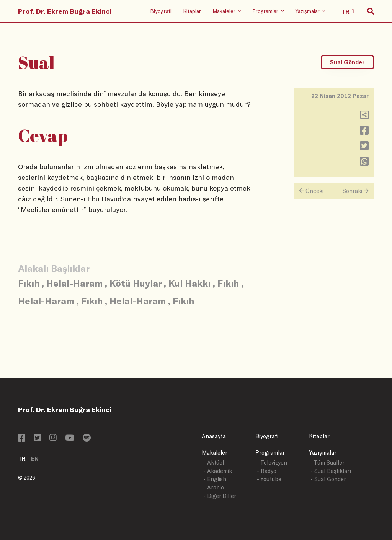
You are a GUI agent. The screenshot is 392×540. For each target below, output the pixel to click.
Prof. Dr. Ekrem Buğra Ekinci (65, 11)
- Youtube (269, 479)
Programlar (270, 453)
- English (215, 479)
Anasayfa (214, 436)
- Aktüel (214, 463)
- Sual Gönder (328, 479)
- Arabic (214, 487)
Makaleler (215, 453)
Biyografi (161, 11)
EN (35, 459)
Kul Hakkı (189, 283)
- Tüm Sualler (327, 463)
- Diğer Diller (220, 496)
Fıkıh (29, 283)
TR (22, 459)
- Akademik (218, 471)
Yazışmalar (323, 453)
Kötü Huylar (136, 283)
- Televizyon (272, 463)
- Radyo (267, 471)
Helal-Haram (74, 283)
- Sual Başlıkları (331, 471)
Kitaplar (192, 11)
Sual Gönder (347, 62)
